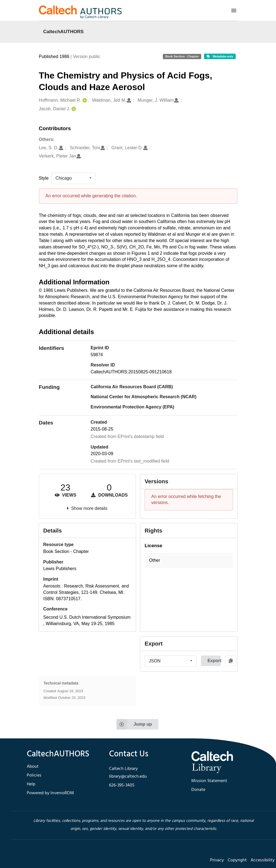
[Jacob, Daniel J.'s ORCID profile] (73, 109)
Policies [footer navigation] (34, 775)
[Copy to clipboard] (231, 661)
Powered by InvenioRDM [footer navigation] (50, 793)
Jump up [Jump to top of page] (134, 724)
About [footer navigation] (33, 767)
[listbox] (73, 178)
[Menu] (234, 11)
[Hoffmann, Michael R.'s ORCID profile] (84, 100)
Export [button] (214, 661)
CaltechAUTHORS (64, 32)
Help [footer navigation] (31, 784)
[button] (189, 561)
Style (44, 178)
